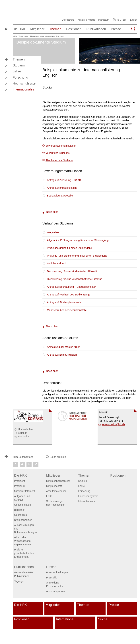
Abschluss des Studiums (59, 160)
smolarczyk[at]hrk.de (114, 424)
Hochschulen (25, 429)
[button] (6, 65)
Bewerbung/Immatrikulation (61, 146)
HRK (15, 36)
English (134, 20)
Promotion (24, 436)
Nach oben (50, 212)
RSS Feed (121, 20)
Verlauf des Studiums (57, 153)
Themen (19, 59)
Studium (23, 433)
